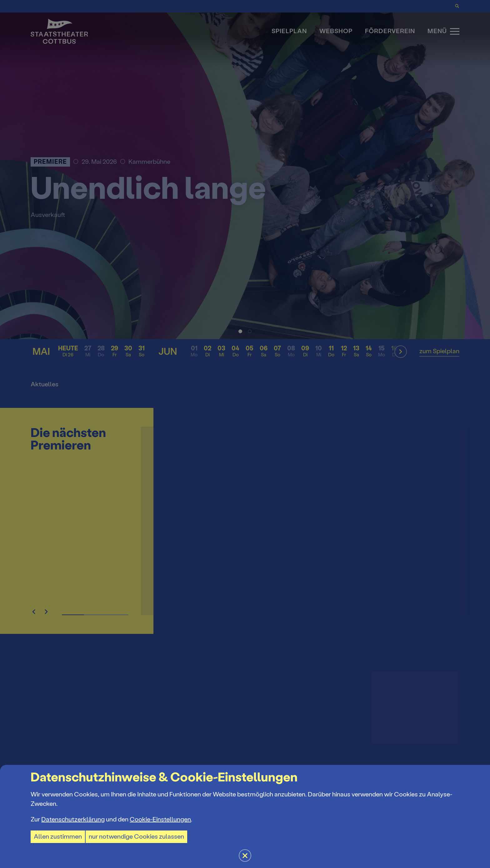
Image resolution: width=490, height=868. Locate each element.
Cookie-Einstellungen (160, 819)
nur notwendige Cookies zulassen (136, 837)
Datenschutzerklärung (73, 819)
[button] (245, 434)
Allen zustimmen (58, 837)
